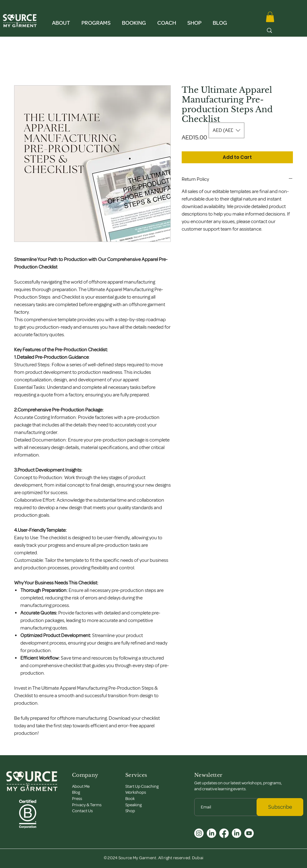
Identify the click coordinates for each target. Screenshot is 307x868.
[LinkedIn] (211, 833)
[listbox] (226, 130)
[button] (61, 20)
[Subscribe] (280, 807)
